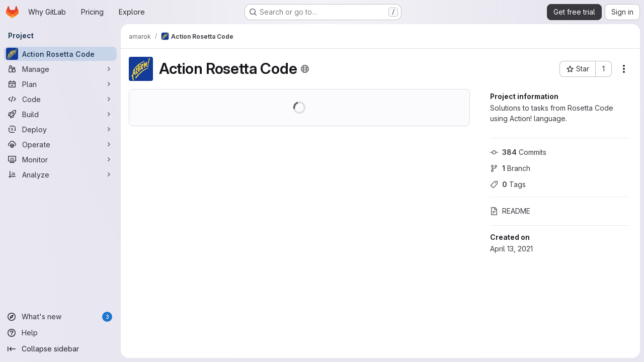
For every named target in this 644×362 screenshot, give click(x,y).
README (510, 211)
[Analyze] (60, 174)
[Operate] (60, 144)
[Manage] (60, 69)
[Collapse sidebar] (60, 349)
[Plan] (60, 84)
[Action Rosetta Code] (60, 54)
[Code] (60, 99)
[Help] (60, 333)
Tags (508, 184)
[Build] (60, 114)
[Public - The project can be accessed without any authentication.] (305, 69)
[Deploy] (60, 129)
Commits (518, 152)
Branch (510, 168)
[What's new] (60, 317)
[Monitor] (60, 159)
